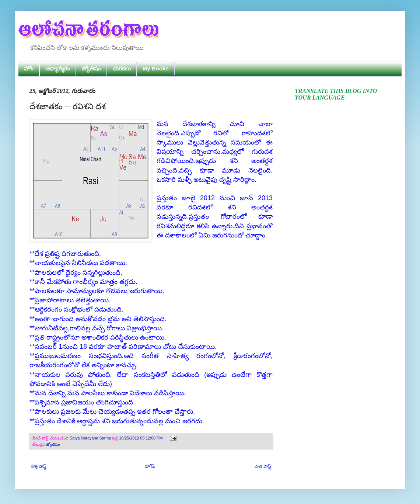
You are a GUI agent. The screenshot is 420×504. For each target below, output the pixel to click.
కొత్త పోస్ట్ (39, 466)
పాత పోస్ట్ (263, 466)
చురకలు (122, 68)
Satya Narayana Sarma (91, 438)
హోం (29, 68)
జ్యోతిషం (91, 68)
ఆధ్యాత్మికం (58, 68)
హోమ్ (150, 466)
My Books (156, 68)
